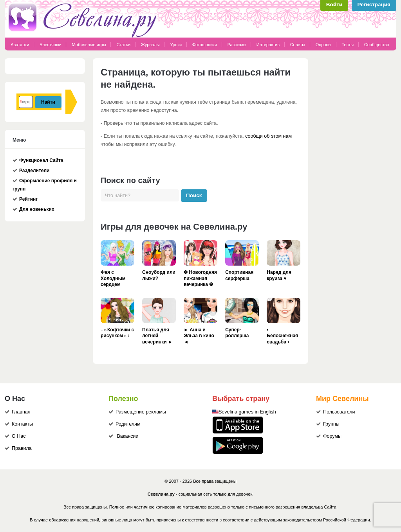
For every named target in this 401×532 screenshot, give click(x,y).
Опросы (323, 45)
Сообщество (377, 45)
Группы (331, 424)
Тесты (348, 45)
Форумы (332, 436)
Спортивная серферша (239, 275)
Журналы (150, 45)
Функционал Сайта (41, 160)
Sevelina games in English (247, 412)
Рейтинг (28, 199)
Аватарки (20, 45)
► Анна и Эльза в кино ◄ (199, 336)
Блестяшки (51, 45)
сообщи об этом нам (268, 136)
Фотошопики (205, 45)
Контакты (22, 424)
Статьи (123, 45)
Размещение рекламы (141, 412)
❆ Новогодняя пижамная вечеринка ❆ (200, 278)
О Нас (19, 436)
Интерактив (268, 45)
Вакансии (127, 436)
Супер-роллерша (237, 333)
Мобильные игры (89, 45)
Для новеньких (37, 209)
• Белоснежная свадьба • (282, 336)
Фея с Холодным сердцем (113, 278)
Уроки (176, 45)
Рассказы (238, 45)
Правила (22, 448)
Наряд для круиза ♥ (279, 275)
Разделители (34, 171)
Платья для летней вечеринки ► (157, 336)
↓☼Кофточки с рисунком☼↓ (117, 333)
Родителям (128, 424)
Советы (298, 45)
